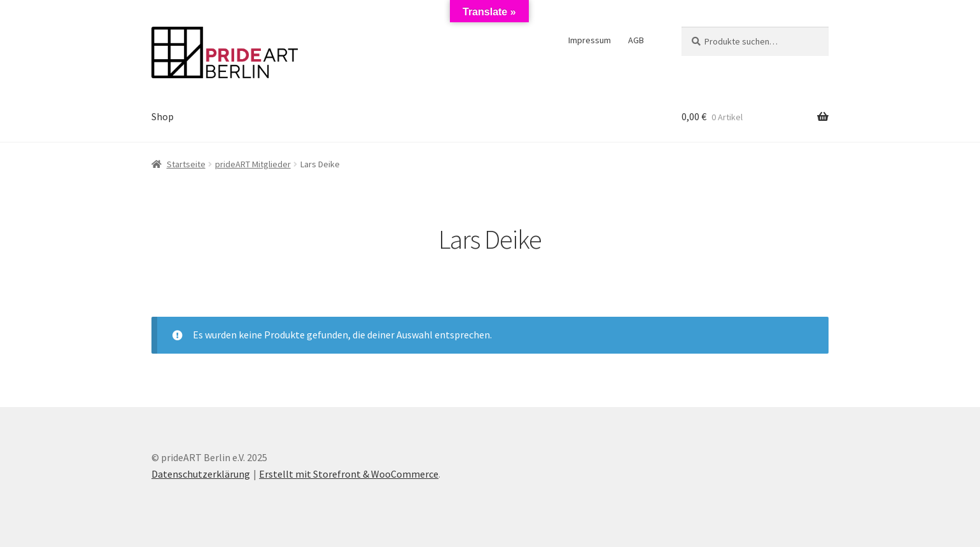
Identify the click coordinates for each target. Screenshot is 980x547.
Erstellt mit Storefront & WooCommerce (349, 474)
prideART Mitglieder (253, 164)
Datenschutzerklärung (201, 474)
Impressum (590, 40)
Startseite (186, 164)
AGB (636, 40)
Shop (163, 116)
